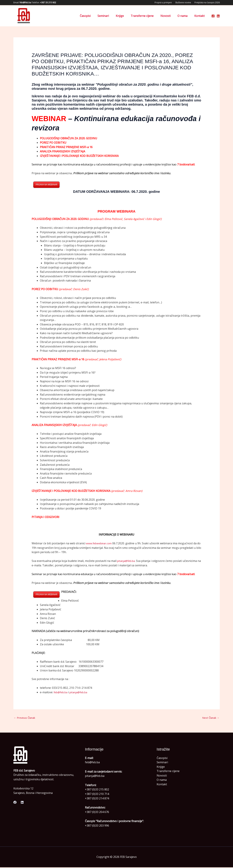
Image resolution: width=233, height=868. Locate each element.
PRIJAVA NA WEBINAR (46, 185)
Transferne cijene (147, 16)
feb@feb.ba (61, 692)
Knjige (126, 16)
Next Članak (210, 718)
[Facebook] (213, 16)
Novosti (169, 16)
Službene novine (183, 2)
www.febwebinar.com (100, 544)
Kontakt (200, 16)
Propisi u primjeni (163, 2)
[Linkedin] (218, 16)
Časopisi (94, 16)
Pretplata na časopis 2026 (207, 2)
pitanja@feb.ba (127, 561)
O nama (185, 16)
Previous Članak (26, 718)
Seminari (111, 16)
